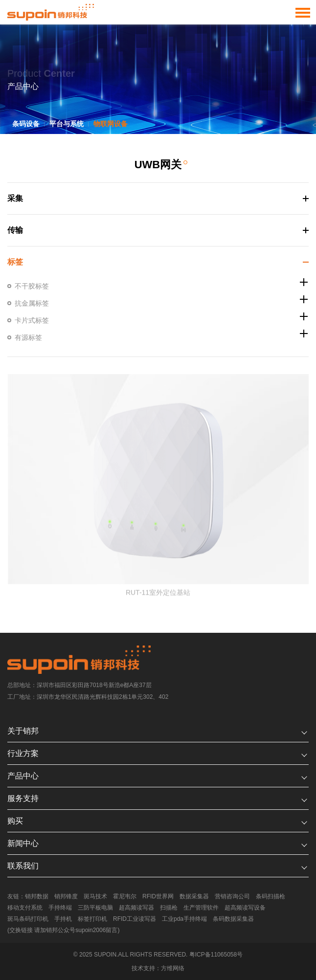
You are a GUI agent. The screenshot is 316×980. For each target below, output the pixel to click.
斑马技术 (95, 896)
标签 (15, 262)
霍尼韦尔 (125, 896)
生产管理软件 (201, 908)
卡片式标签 (31, 320)
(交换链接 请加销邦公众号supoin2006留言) (63, 930)
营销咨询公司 (232, 896)
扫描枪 (169, 908)
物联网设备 (111, 124)
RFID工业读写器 (135, 919)
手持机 (63, 919)
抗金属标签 (31, 303)
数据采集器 (194, 896)
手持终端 (60, 908)
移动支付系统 (25, 908)
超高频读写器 (136, 908)
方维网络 (173, 968)
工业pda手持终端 (184, 919)
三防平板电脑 (95, 908)
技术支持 (143, 968)
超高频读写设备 (245, 908)
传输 (15, 230)
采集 (15, 198)
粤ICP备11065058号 (216, 955)
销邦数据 (37, 896)
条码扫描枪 (271, 896)
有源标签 (28, 337)
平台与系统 (67, 124)
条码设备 (26, 124)
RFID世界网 (158, 896)
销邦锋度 (66, 896)
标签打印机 (92, 919)
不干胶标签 (31, 286)
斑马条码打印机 (28, 919)
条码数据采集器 (233, 919)
